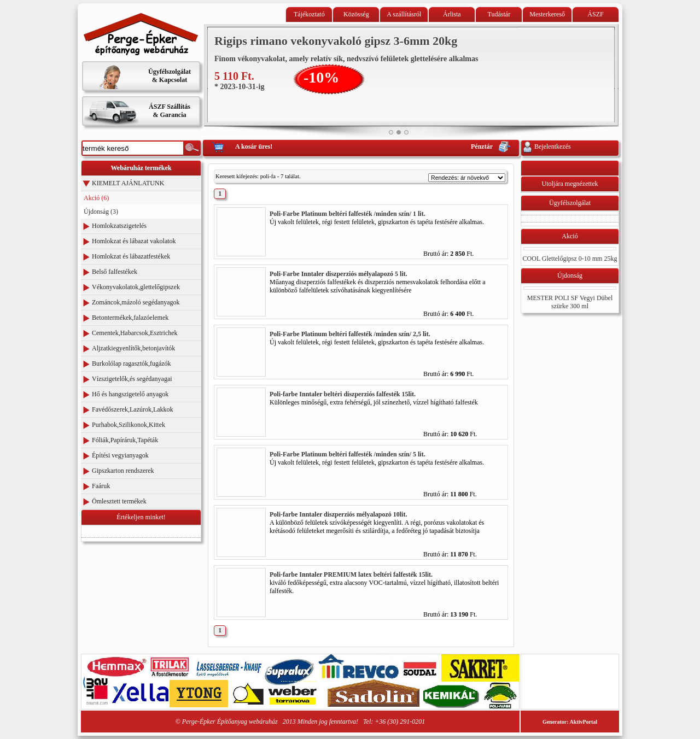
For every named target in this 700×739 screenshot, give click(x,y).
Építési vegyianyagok (120, 455)
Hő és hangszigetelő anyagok (130, 394)
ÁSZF (595, 14)
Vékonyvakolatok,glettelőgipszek (136, 287)
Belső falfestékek (115, 272)
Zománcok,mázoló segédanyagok (136, 302)
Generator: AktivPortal (570, 722)
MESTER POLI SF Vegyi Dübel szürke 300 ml (570, 302)
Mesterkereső (547, 14)
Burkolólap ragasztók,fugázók (132, 363)
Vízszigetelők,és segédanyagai (132, 379)
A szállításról (404, 14)
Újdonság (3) (101, 212)
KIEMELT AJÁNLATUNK (128, 183)
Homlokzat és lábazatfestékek (131, 256)
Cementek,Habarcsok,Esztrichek (135, 333)
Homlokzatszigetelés (119, 226)
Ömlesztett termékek (119, 501)
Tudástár (499, 14)
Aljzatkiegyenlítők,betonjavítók (133, 348)
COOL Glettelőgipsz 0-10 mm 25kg (570, 259)
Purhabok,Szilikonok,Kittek (129, 425)
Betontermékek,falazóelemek (130, 318)
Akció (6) (96, 198)
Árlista (452, 14)
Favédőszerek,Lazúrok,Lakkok (133, 409)
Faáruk (101, 486)
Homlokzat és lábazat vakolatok (134, 241)
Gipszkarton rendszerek (123, 471)
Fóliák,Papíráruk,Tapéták (125, 440)
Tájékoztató (309, 14)
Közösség (356, 14)
